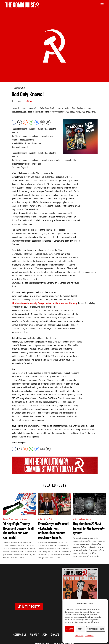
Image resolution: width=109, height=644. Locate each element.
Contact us (20, 634)
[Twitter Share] (20, 122)
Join (45, 634)
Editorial (82, 519)
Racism (24, 519)
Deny (80, 629)
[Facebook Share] (14, 122)
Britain (29, 101)
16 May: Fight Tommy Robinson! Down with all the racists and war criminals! (18, 530)
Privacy (34, 634)
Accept (70, 629)
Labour (89, 519)
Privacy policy (89, 636)
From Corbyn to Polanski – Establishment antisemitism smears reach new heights (54, 530)
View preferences (96, 629)
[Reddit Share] (25, 122)
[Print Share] (48, 122)
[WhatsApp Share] (31, 122)
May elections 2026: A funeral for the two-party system (89, 528)
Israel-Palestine (15, 519)
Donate (55, 634)
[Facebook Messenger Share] (37, 122)
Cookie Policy (80, 636)
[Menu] (102, 4)
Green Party (48, 519)
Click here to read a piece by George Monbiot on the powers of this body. (45, 303)
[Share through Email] (43, 122)
